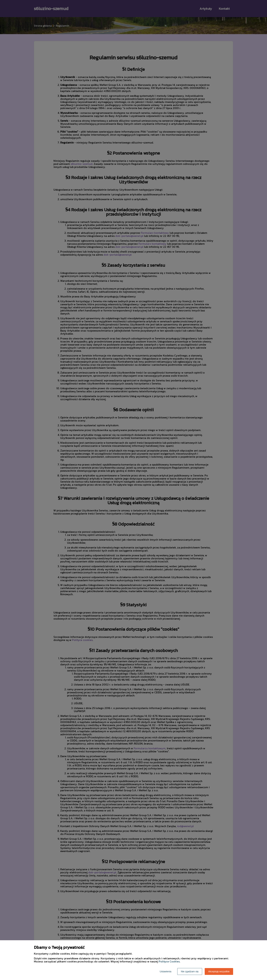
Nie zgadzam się (190, 971)
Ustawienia (166, 971)
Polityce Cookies (169, 961)
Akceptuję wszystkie (219, 971)
